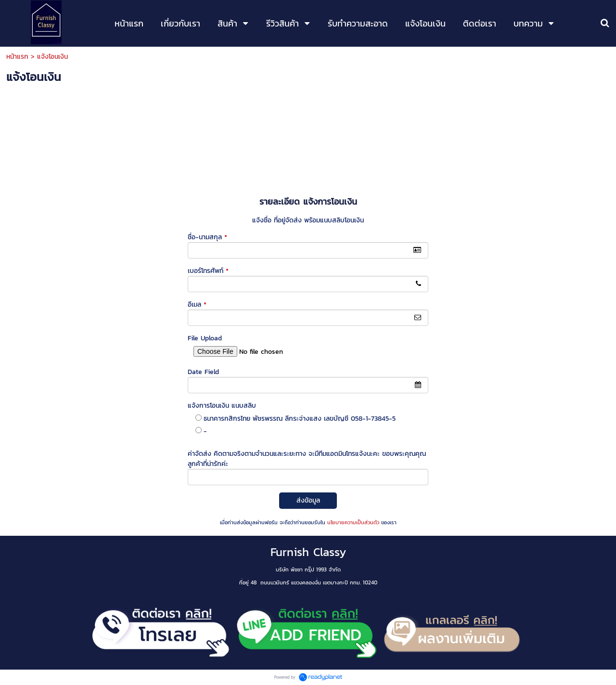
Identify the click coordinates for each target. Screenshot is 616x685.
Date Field (203, 372)
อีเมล (197, 304)
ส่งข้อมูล (308, 500)
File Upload (205, 338)
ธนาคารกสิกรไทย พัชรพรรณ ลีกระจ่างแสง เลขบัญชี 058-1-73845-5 (300, 419)
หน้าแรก (17, 57)
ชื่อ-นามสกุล (207, 237)
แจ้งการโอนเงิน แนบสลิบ (222, 406)
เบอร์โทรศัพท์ (208, 271)
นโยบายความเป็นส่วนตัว (353, 522)
